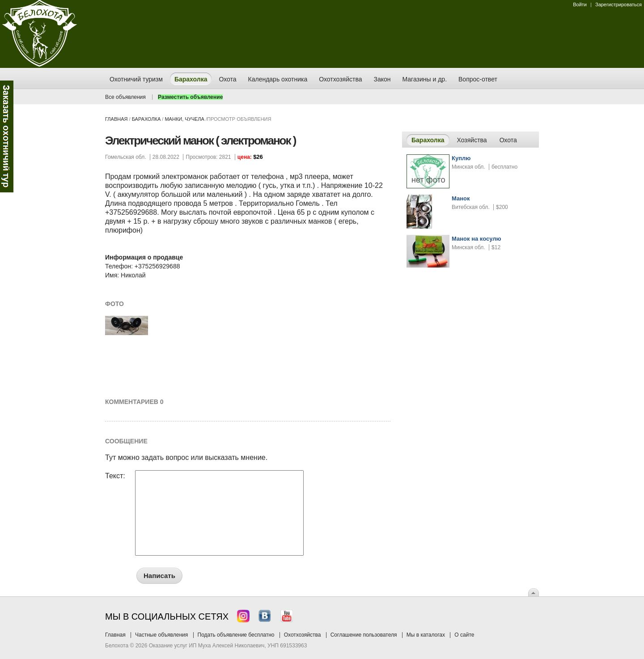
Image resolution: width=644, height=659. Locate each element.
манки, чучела (184, 119)
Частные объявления (161, 635)
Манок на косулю (477, 239)
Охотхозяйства (303, 635)
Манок (461, 198)
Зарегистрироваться (619, 4)
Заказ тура (7, 136)
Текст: (115, 476)
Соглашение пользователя (364, 635)
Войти (580, 4)
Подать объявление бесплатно (236, 635)
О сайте (464, 635)
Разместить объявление (190, 97)
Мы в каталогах (426, 635)
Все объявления (125, 97)
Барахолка (146, 119)
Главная (116, 119)
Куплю (461, 158)
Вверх (534, 592)
